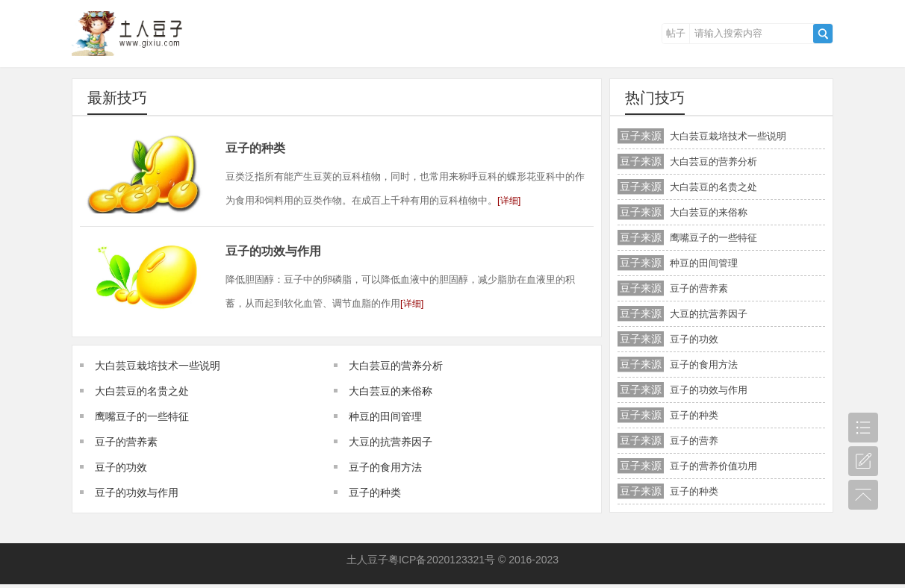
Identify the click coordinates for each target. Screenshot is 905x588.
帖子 (676, 33)
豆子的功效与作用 (273, 251)
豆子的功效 (121, 467)
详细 (509, 201)
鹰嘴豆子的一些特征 (142, 416)
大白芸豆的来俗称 (391, 391)
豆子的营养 (694, 441)
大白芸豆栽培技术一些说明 (158, 366)
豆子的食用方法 (385, 467)
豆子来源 (641, 136)
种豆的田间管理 (385, 416)
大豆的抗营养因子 (391, 442)
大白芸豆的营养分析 (396, 366)
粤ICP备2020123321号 (442, 560)
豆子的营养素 (126, 442)
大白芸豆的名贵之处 (142, 391)
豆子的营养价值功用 (713, 466)
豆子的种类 (255, 148)
